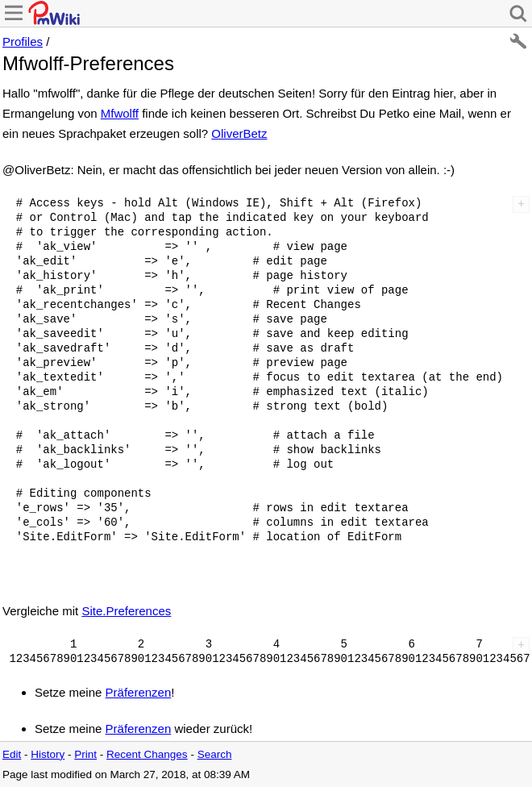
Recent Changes (147, 754)
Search (215, 754)
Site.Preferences (126, 611)
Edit (12, 754)
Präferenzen (139, 692)
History (48, 754)
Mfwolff (120, 113)
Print (85, 754)
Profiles (23, 42)
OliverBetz (239, 133)
